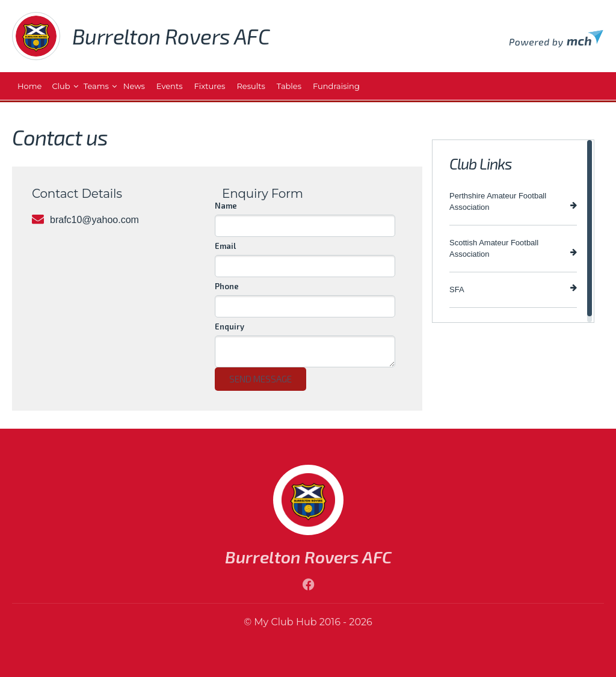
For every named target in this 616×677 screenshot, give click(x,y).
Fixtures (210, 86)
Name (226, 206)
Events (170, 86)
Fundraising (336, 86)
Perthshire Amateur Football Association (513, 201)
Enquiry (229, 326)
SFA (513, 289)
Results (251, 86)
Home (29, 86)
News (134, 86)
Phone (227, 286)
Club (61, 86)
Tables (289, 86)
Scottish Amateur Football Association (513, 248)
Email (225, 246)
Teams (96, 86)
